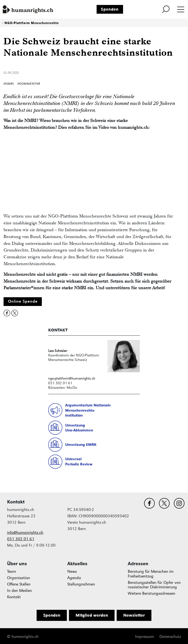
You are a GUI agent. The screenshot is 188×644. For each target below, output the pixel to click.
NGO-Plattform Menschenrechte (32, 23)
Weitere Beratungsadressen (152, 593)
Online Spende (23, 301)
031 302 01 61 (21, 539)
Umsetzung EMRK (81, 445)
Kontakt (14, 597)
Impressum (145, 637)
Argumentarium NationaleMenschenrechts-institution (88, 410)
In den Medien (19, 591)
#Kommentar (29, 84)
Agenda (74, 578)
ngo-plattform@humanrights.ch (72, 378)
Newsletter (134, 615)
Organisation (19, 578)
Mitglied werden (92, 615)
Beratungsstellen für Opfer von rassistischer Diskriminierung (154, 585)
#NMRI (9, 84)
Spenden (110, 9)
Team (12, 571)
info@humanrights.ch (25, 533)
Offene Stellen (19, 584)
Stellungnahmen (81, 584)
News (72, 571)
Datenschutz (170, 637)
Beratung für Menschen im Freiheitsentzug (151, 574)
